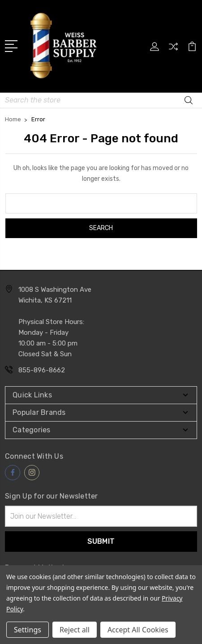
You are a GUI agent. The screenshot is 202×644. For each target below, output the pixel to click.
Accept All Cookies (138, 630)
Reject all (75, 630)
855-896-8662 (42, 370)
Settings (28, 630)
